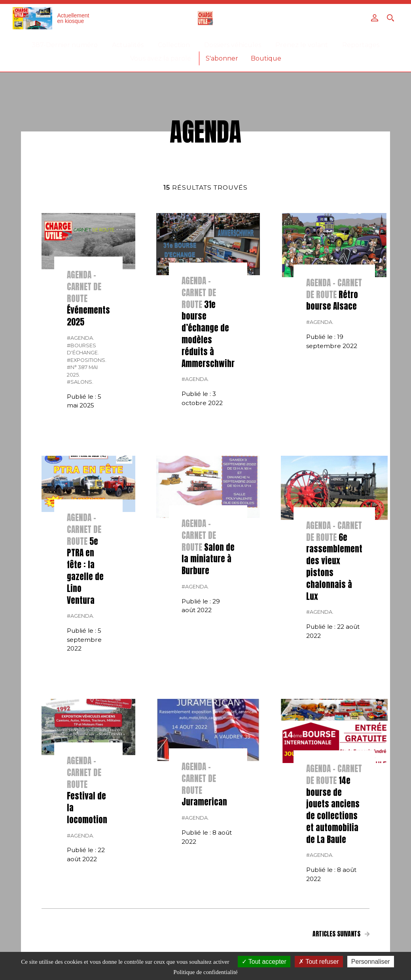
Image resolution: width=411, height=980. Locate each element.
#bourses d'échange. (83, 349)
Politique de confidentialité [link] (205, 972)
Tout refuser (319, 962)
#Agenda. (80, 338)
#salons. (80, 382)
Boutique (266, 58)
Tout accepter (264, 962)
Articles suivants (341, 934)
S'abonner (222, 58)
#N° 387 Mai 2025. (82, 371)
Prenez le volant (302, 45)
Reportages (361, 45)
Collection (174, 45)
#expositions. (87, 360)
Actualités (128, 45)
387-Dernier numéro (65, 45)
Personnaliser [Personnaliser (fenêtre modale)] (371, 962)
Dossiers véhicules (233, 45)
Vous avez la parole (161, 58)
